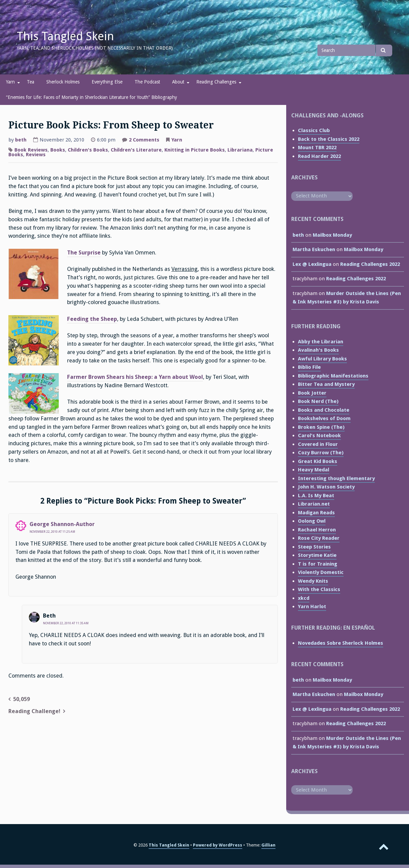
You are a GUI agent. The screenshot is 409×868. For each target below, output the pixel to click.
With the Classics (319, 589)
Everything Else (107, 82)
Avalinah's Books (318, 350)
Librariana (240, 150)
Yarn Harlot (312, 606)
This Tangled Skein (65, 36)
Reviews (36, 155)
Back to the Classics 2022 (329, 139)
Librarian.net (314, 504)
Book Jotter (312, 393)
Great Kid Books (318, 461)
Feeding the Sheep (92, 319)
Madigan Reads (316, 513)
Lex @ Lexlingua (312, 264)
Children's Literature (136, 150)
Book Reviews (31, 150)
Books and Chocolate (324, 410)
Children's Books (88, 150)
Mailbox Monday (332, 235)
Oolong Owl (312, 521)
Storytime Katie (317, 555)
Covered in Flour (318, 444)
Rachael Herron (317, 530)
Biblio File (309, 367)
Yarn (10, 82)
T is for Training (318, 564)
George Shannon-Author (62, 524)
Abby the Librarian (321, 342)
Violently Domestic (321, 572)
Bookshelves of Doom (324, 418)
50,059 (21, 699)
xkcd (304, 598)
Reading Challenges (216, 82)
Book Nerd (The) (318, 401)
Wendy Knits (313, 581)
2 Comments (144, 140)
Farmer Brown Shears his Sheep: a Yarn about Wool (135, 377)
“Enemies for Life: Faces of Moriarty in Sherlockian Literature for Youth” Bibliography (92, 97)
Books (58, 150)
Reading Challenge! (34, 711)
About (178, 82)
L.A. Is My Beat (316, 496)
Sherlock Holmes (63, 82)
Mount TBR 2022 (317, 148)
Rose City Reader (319, 538)
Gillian (268, 845)
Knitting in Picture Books (195, 150)
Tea (31, 82)
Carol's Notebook (319, 436)
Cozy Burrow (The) (321, 453)
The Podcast (147, 82)
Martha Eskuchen (314, 249)
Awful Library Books (322, 359)
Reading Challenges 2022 (370, 264)
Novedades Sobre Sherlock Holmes (341, 643)
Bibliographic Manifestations (333, 376)
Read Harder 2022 (319, 156)
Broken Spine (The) (321, 427)
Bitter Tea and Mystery (326, 384)
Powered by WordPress (218, 845)
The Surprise (84, 253)
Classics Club (314, 130)
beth (21, 140)
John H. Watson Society (326, 487)
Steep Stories (314, 547)
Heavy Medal (314, 470)
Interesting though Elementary (336, 478)
